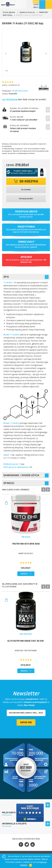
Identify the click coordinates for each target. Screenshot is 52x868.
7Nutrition (26, 537)
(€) (36, 4)
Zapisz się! (26, 722)
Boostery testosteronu (26, 651)
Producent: (7, 91)
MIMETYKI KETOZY (26, 554)
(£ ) (36, 7)
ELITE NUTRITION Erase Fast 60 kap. (26, 641)
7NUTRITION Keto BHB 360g (26, 544)
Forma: (5, 94)
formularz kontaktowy (30, 232)
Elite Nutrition (26, 634)
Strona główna (9, 12)
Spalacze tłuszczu (27, 12)
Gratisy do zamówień (23, 128)
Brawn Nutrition (20, 91)
